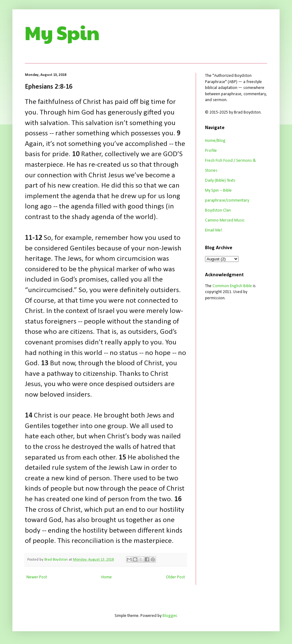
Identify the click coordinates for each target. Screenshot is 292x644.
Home (107, 577)
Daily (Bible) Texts (220, 181)
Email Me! (214, 230)
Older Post (175, 577)
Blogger (170, 616)
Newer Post (37, 577)
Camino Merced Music (225, 220)
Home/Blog (215, 141)
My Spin (62, 32)
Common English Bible (232, 286)
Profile (211, 151)
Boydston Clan (218, 210)
